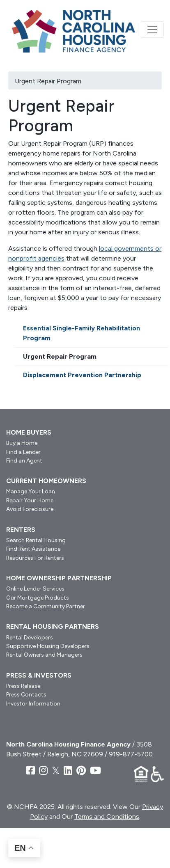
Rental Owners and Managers (44, 655)
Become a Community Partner (46, 606)
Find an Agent (24, 461)
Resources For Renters (35, 558)
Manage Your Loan (31, 491)
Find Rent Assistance (33, 549)
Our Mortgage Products (38, 598)
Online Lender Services (35, 589)
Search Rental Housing (36, 540)
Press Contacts (26, 695)
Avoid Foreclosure (30, 509)
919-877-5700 (130, 754)
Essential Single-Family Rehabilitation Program (82, 333)
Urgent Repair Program (60, 356)
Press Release (23, 686)
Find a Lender (23, 452)
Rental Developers (30, 638)
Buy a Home (22, 443)
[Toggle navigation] (152, 30)
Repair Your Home (30, 500)
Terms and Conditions (107, 816)
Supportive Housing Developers (48, 646)
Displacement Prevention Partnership (82, 375)
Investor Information (33, 704)
